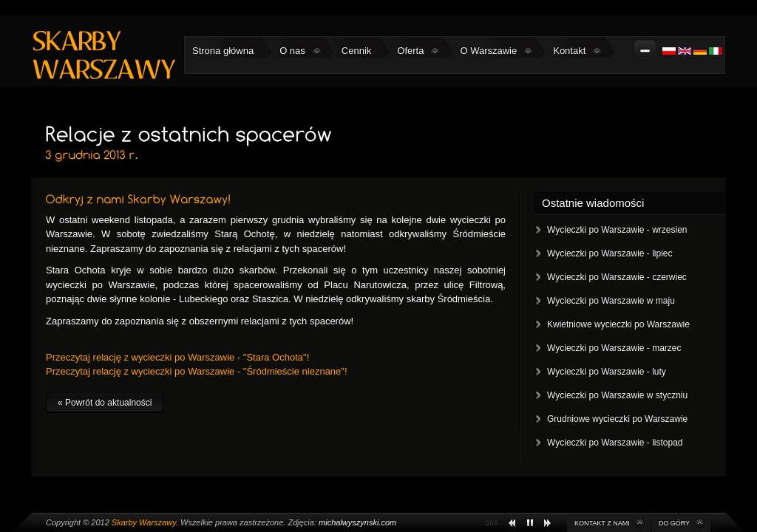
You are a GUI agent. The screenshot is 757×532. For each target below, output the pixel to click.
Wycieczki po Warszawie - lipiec (610, 253)
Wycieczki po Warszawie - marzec (614, 348)
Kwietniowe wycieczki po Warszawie (618, 324)
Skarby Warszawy (144, 522)
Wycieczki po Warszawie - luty (607, 372)
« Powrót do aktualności (105, 403)
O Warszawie (496, 51)
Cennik (356, 51)
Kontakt (577, 51)
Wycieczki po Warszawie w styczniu (617, 395)
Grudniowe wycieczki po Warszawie (617, 419)
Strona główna (223, 51)
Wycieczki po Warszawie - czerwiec (617, 277)
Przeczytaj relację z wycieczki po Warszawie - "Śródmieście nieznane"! (197, 371)
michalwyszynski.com (357, 522)
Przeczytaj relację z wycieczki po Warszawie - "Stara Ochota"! (177, 357)
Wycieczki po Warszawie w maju (611, 301)
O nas (301, 51)
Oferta (418, 51)
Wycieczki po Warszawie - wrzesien (617, 230)
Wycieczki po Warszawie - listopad (615, 443)
